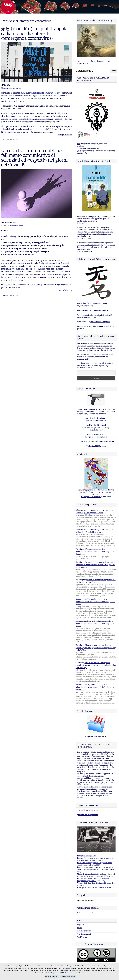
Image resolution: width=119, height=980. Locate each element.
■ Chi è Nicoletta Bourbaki (86, 856)
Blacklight (65, 971)
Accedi (79, 928)
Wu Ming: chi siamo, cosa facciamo (93, 303)
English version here (85, 306)
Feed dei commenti (84, 934)
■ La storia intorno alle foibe (87, 874)
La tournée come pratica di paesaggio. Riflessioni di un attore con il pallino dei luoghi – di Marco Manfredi (95, 565)
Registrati (81, 925)
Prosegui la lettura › (65, 135)
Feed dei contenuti (84, 931)
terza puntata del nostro (44, 93)
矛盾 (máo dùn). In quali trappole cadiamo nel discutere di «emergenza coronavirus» (34, 33)
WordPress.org (82, 937)
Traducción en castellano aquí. (13, 225)
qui (101, 430)
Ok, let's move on (51, 977)
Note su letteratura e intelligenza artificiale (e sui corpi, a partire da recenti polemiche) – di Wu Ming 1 (96, 648)
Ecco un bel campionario (88, 815)
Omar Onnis (80, 599)
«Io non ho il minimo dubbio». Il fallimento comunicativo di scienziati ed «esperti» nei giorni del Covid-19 (34, 158)
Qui (78, 148)
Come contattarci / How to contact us (93, 311)
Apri (78, 144)
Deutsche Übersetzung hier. (12, 88)
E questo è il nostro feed (96, 435)
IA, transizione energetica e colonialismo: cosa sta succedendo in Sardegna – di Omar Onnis (95, 552)
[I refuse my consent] (116, 971)
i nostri (100, 322)
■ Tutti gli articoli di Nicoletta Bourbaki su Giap (94, 888)
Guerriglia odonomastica (91, 497)
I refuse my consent (68, 977)
